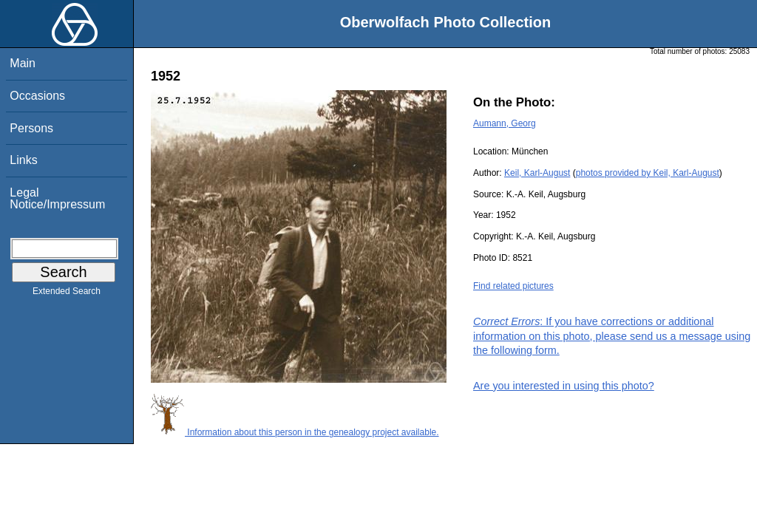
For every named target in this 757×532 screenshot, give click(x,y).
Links (23, 160)
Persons (31, 128)
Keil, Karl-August (537, 173)
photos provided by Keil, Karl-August (648, 173)
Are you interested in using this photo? (564, 386)
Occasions (37, 96)
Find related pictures (513, 286)
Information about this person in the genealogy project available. (295, 432)
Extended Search (67, 294)
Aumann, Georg (505, 123)
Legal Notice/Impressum (57, 198)
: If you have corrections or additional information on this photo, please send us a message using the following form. (612, 335)
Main (23, 63)
